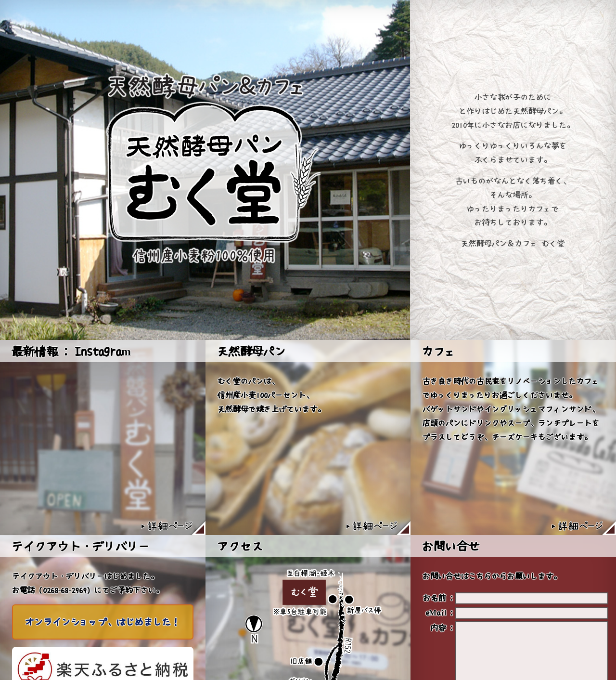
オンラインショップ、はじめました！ (103, 622)
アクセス (240, 546)
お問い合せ (451, 546)
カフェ (439, 351)
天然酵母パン (252, 351)
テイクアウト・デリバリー (81, 546)
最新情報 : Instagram (71, 351)
